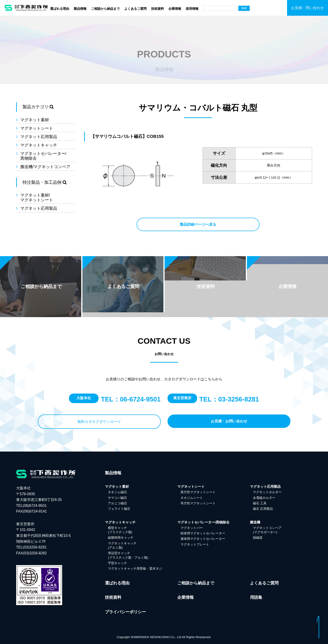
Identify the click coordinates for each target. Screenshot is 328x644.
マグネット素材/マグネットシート (37, 198)
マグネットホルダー (267, 492)
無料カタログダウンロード (99, 422)
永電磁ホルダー (264, 498)
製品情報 (80, 9)
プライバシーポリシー (125, 612)
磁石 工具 (260, 503)
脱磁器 (258, 538)
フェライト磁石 (119, 509)
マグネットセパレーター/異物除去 (43, 156)
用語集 (256, 597)
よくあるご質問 (135, 9)
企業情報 (175, 9)
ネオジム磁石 (117, 492)
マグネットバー (192, 528)
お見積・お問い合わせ (229, 421)
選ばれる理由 (60, 9)
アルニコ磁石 (117, 503)
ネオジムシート (192, 498)
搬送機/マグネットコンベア (45, 167)
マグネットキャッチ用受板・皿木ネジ (135, 569)
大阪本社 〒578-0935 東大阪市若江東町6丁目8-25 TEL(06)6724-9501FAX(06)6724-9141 (39, 500)
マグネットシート (37, 128)
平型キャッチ (117, 563)
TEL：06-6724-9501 (131, 399)
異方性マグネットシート (198, 492)
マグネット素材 (35, 120)
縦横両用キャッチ (121, 538)
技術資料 (158, 9)
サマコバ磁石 (117, 498)
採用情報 (192, 9)
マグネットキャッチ (39, 145)
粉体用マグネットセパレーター (203, 533)
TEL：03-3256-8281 (229, 399)
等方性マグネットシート (198, 503)
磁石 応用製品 (263, 509)
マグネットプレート (195, 544)
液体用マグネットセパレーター (203, 539)
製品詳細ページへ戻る (198, 224)
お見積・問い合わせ (308, 8)
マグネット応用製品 (39, 137)
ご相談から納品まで (105, 9)
